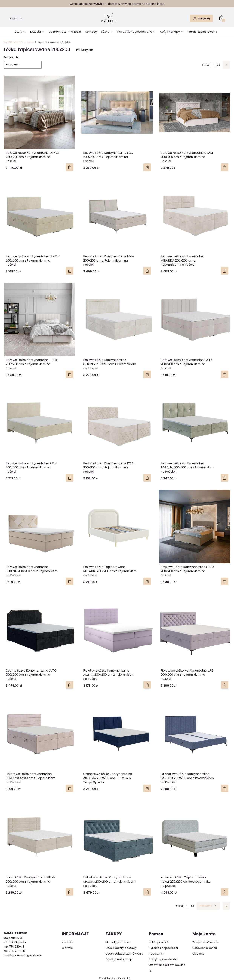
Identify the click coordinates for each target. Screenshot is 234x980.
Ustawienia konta (205, 948)
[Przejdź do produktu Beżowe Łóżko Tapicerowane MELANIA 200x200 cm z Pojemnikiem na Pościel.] (117, 527)
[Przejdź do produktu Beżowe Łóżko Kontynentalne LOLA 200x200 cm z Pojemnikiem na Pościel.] (117, 216)
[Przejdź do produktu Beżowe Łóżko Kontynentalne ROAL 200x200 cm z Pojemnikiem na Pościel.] (117, 423)
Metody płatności (118, 942)
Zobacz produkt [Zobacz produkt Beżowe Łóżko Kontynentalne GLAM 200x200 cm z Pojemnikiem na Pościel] (225, 167)
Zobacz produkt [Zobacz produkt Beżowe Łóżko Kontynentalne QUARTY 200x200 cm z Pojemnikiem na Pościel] (147, 374)
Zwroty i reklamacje (119, 959)
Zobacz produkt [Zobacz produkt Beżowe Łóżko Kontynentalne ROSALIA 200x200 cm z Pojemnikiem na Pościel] (225, 478)
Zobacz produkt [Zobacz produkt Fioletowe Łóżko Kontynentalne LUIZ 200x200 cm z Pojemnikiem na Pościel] (225, 685)
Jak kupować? (159, 942)
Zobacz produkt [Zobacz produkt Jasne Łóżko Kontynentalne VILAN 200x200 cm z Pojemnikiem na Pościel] (70, 892)
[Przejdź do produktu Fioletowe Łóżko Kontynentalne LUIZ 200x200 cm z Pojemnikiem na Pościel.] (194, 630)
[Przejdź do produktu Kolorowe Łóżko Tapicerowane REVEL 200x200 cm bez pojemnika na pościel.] (194, 837)
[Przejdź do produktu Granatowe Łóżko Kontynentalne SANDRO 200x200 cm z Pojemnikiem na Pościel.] (194, 734)
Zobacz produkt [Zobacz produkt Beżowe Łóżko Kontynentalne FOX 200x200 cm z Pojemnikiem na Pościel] (147, 167)
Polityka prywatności (163, 959)
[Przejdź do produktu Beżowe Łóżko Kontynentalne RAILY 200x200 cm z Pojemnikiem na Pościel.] (194, 320)
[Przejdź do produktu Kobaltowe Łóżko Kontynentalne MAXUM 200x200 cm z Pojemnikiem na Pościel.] (117, 837)
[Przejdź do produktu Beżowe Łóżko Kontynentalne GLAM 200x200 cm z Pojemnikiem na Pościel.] (194, 112)
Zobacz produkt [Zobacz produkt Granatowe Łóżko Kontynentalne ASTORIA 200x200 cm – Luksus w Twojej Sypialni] (147, 788)
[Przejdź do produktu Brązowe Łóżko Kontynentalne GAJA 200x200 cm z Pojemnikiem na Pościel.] (194, 527)
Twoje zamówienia (206, 942)
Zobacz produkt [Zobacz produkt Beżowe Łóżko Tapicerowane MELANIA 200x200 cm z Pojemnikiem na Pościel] (147, 581)
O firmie (67, 948)
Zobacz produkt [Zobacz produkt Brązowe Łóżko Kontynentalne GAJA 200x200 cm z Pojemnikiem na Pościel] (225, 581)
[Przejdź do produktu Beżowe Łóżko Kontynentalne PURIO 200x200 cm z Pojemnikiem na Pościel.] (40, 320)
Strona (206, 65)
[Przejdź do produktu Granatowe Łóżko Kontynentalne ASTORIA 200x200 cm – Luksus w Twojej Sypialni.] (117, 734)
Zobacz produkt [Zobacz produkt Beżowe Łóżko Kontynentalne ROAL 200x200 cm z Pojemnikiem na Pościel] (147, 478)
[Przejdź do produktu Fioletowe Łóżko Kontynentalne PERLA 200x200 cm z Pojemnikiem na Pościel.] (40, 734)
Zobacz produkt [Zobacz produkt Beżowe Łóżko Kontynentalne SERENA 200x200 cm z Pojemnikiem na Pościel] (70, 581)
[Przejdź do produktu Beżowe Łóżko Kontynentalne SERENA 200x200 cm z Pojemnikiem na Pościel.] (40, 527)
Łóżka (30, 42)
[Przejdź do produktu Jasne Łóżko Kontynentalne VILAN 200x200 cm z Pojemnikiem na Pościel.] (40, 837)
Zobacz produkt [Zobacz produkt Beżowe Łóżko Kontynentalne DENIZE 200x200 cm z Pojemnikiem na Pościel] (70, 167)
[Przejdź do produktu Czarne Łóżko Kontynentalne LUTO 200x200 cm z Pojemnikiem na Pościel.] (40, 630)
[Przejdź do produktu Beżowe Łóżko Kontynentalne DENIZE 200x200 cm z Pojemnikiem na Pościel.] (40, 112)
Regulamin (156, 953)
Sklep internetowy (113, 978)
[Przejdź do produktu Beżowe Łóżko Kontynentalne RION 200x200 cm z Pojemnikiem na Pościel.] (40, 423)
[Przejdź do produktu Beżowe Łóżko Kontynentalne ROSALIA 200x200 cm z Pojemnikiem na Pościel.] (194, 423)
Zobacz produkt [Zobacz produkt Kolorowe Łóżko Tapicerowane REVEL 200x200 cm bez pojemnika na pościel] (225, 892)
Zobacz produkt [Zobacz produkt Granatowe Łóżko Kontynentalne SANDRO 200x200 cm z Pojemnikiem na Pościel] (225, 788)
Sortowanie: (11, 57)
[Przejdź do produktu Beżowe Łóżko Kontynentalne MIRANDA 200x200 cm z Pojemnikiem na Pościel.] (194, 216)
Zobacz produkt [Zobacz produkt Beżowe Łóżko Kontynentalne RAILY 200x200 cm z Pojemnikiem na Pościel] (225, 374)
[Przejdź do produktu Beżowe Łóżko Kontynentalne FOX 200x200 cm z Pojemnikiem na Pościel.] (117, 112)
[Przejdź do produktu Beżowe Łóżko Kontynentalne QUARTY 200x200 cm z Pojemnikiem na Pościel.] (117, 320)
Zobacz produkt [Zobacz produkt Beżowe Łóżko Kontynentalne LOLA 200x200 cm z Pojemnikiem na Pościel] (147, 271)
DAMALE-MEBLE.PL (13, 42)
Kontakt (67, 942)
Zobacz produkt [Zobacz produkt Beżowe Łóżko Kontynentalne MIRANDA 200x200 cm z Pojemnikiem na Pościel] (225, 271)
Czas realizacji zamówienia (124, 953)
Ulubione (199, 953)
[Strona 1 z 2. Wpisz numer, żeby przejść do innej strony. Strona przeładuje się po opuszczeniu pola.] (213, 65)
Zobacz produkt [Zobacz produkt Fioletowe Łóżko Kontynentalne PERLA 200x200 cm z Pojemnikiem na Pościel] (70, 788)
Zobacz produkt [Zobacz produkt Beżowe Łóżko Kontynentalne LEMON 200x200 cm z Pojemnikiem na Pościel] (70, 271)
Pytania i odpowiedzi (163, 948)
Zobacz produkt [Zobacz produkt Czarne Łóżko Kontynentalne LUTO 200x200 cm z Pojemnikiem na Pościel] (70, 685)
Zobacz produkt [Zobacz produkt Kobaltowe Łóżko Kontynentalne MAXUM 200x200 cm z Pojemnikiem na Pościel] (147, 892)
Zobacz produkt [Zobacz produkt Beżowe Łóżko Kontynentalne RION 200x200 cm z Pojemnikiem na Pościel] (70, 478)
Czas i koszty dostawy (121, 948)
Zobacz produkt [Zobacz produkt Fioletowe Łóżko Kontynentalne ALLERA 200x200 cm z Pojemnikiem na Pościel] (147, 685)
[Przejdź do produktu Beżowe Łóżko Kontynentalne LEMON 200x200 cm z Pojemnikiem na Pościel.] (40, 216)
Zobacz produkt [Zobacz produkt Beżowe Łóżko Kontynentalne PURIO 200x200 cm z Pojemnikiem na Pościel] (70, 374)
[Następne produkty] (208, 906)
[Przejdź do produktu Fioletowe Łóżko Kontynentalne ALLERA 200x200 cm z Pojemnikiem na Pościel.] (117, 630)
